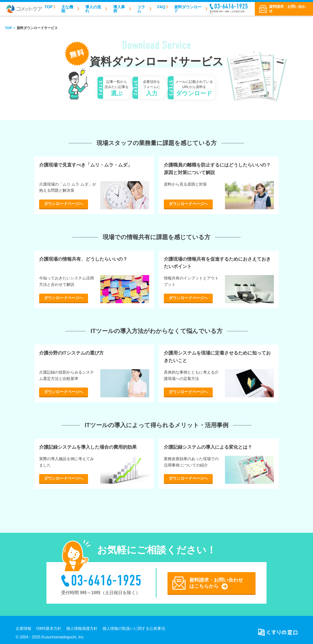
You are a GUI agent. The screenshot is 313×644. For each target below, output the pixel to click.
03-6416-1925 (231, 6)
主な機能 (67, 9)
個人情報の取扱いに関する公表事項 (134, 628)
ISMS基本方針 (49, 628)
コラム (141, 9)
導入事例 (119, 9)
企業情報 (23, 628)
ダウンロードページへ (64, 204)
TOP (49, 7)
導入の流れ (93, 9)
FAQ (161, 7)
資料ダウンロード (188, 9)
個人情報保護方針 (82, 628)
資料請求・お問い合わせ (287, 9)
